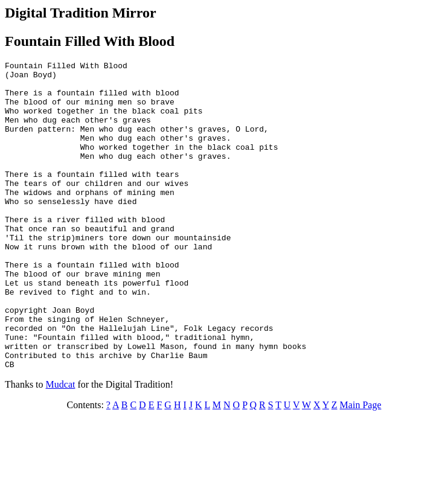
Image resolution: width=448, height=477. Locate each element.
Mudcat (61, 446)
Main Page (361, 466)
